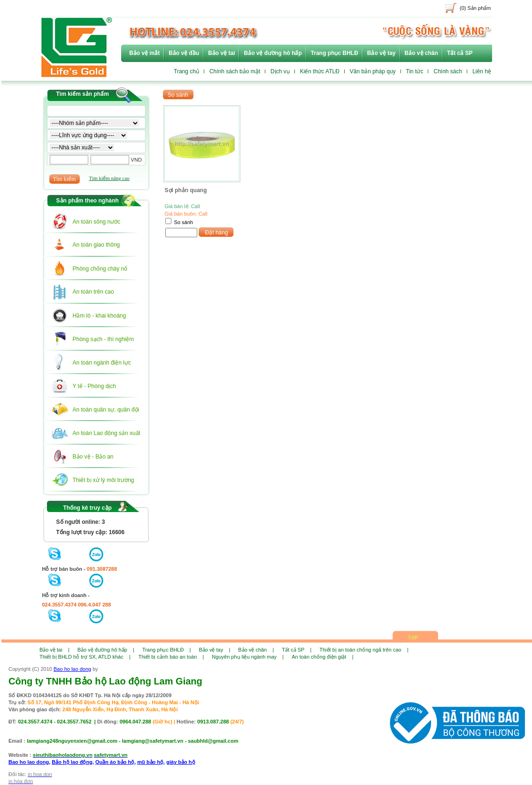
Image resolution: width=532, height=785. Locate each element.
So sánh (184, 222)
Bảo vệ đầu (184, 53)
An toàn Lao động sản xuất (107, 433)
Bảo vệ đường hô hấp (273, 53)
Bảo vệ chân (421, 53)
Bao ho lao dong (72, 669)
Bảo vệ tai (221, 53)
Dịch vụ (280, 71)
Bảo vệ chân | (256, 650)
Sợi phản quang (186, 190)
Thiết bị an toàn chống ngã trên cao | (364, 650)
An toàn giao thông (96, 245)
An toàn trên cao (93, 292)
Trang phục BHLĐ (335, 53)
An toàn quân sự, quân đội (106, 410)
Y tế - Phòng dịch (95, 386)
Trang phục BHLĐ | (167, 650)
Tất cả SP (460, 53)
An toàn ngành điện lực (102, 363)
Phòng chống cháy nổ (100, 269)
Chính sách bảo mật (235, 71)
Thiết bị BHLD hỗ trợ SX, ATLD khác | (85, 657)
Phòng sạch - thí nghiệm (104, 339)
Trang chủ (186, 71)
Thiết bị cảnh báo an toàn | (171, 657)
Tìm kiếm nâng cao (109, 178)
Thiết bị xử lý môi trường (104, 480)
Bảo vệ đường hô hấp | (106, 650)
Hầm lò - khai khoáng (100, 316)
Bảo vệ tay (382, 53)
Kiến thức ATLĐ (320, 71)
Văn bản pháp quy (373, 71)
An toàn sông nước (97, 222)
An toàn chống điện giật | (322, 657)
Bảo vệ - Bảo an (93, 457)
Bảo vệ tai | (54, 650)
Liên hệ (482, 71)
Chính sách (448, 71)
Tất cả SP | (297, 650)
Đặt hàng (217, 233)
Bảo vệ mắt (144, 53)
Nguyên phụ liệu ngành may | (248, 657)
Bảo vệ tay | (214, 650)
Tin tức (415, 71)
